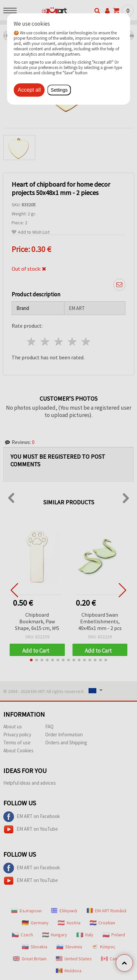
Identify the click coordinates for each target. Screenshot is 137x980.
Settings (59, 90)
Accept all (29, 90)
